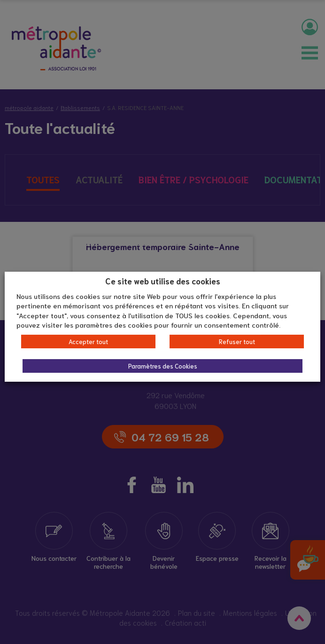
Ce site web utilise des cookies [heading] (163, 281)
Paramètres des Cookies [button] (163, 366)
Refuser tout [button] (237, 342)
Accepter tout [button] (88, 342)
